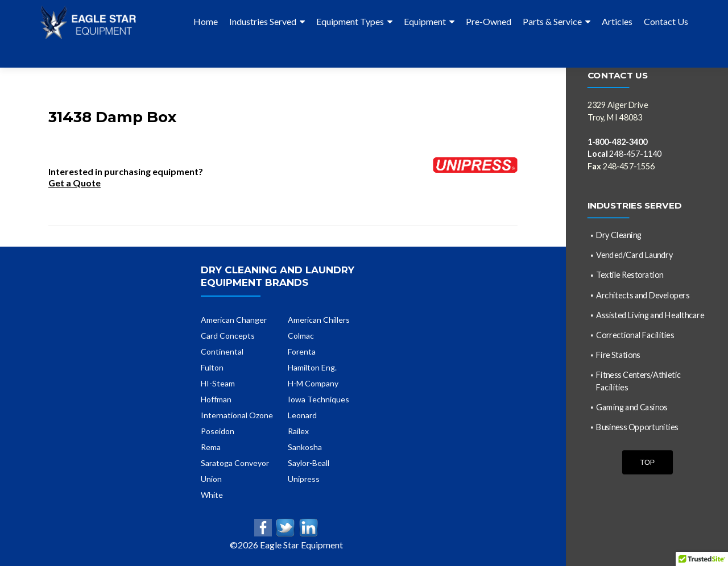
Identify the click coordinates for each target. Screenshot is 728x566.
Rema (211, 426)
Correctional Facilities (635, 334)
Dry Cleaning (619, 235)
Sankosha (305, 426)
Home (206, 21)
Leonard (302, 395)
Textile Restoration (630, 275)
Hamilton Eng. (312, 347)
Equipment (425, 21)
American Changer (234, 299)
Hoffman (216, 379)
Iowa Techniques (318, 379)
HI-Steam (218, 363)
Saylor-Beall (309, 442)
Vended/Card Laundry (634, 255)
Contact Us (666, 21)
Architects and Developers (643, 295)
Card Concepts (228, 315)
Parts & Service (552, 21)
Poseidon (218, 411)
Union (211, 458)
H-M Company (313, 363)
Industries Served (263, 21)
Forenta (302, 331)
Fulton (212, 347)
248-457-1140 (625, 154)
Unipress (304, 458)
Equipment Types (350, 21)
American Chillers (319, 299)
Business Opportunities (637, 426)
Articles (617, 21)
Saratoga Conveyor (235, 442)
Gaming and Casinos (632, 407)
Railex (298, 411)
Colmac (301, 315)
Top (647, 462)
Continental (222, 331)
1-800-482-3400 (617, 141)
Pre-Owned (489, 21)
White (212, 474)
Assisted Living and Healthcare (650, 315)
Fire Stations (618, 355)
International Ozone (237, 395)
